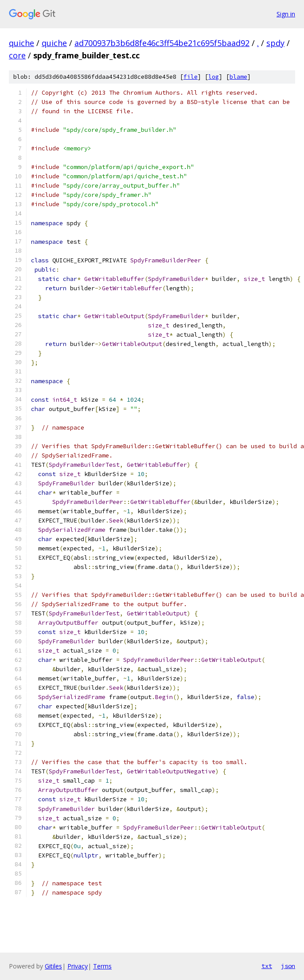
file (191, 77)
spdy (275, 43)
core (17, 55)
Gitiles (53, 966)
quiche (21, 43)
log (214, 77)
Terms (102, 966)
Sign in (286, 14)
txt (267, 966)
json (288, 966)
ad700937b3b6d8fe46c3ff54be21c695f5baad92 (162, 43)
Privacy (78, 966)
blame (238, 77)
